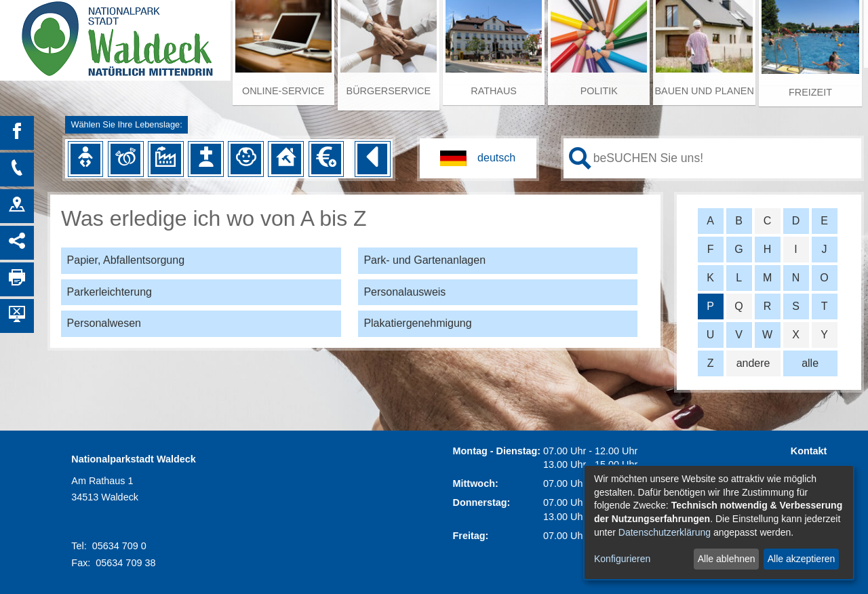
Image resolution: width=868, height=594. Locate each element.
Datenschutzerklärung (665, 532)
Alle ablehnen (727, 559)
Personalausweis (405, 292)
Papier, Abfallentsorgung (126, 260)
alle (810, 363)
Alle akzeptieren (802, 559)
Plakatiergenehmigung (417, 323)
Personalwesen (104, 323)
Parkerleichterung (110, 292)
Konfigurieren (622, 559)
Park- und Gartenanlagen (425, 260)
